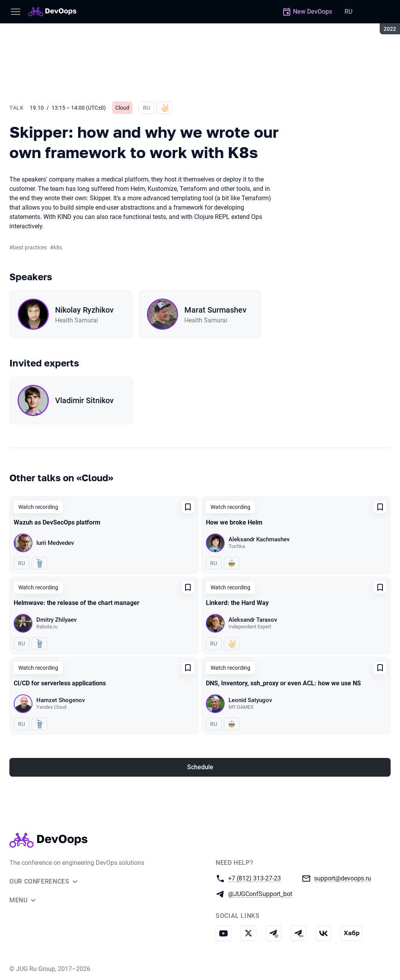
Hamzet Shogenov (61, 700)
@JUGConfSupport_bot (260, 894)
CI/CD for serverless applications (60, 683)
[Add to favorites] (188, 507)
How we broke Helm (234, 522)
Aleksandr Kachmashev (259, 539)
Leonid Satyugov (250, 700)
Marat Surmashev (215, 310)
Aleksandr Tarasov (253, 620)
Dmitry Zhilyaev (56, 620)
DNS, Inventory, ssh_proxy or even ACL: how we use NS (283, 683)
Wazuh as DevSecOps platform (57, 522)
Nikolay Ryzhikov (84, 310)
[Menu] (16, 12)
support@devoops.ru (343, 878)
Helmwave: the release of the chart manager (77, 603)
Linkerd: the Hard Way (237, 603)
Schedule (200, 767)
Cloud (122, 108)
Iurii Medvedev (55, 543)
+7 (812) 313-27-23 (254, 878)
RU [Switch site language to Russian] (348, 12)
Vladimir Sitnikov (84, 400)
